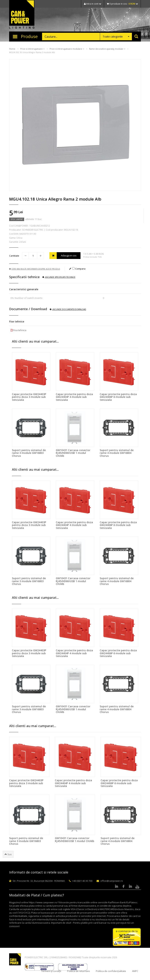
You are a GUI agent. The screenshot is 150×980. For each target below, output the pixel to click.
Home (12, 49)
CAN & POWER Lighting (22, 15)
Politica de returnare (78, 971)
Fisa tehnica (18, 330)
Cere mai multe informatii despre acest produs (35, 269)
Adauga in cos (63, 256)
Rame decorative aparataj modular (107, 49)
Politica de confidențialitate (111, 971)
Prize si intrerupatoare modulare (67, 49)
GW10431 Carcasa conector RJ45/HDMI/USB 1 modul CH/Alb (73, 453)
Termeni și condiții (51, 971)
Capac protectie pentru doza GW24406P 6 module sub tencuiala (118, 397)
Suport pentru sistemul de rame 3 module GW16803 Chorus (29, 453)
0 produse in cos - (122, 4)
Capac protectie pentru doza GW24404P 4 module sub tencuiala (74, 397)
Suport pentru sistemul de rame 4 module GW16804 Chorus (117, 453)
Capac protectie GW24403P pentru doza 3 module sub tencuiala (29, 397)
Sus (8, 854)
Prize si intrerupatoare (32, 49)
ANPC (135, 971)
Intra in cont (93, 4)
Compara (79, 269)
